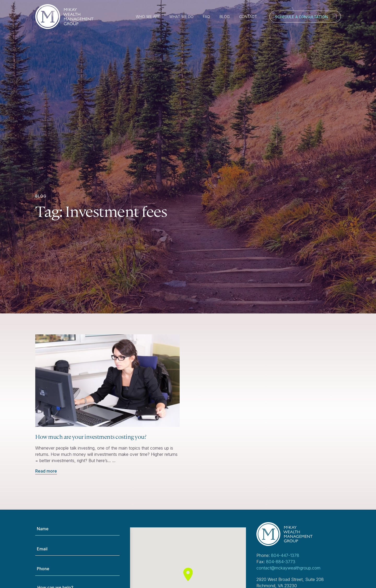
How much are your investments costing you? (91, 437)
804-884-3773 (281, 562)
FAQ (206, 17)
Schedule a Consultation (301, 17)
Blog (225, 17)
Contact (248, 17)
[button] (188, 574)
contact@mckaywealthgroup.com (288, 568)
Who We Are (148, 17)
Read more (46, 471)
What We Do (181, 17)
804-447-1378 (285, 555)
